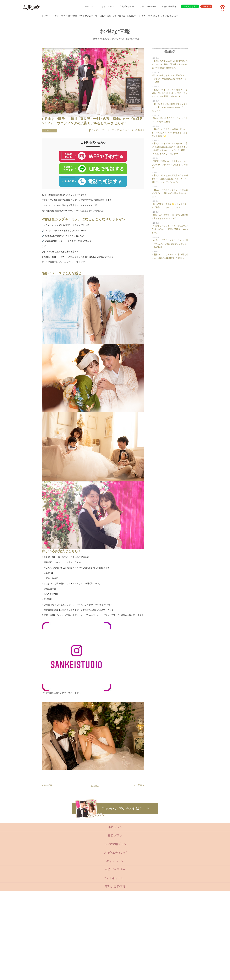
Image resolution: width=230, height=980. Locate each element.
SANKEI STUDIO (113, 976)
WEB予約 (206, 6)
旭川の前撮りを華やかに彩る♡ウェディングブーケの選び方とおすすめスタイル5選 (170, 79)
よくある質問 (96, 940)
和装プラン (115, 836)
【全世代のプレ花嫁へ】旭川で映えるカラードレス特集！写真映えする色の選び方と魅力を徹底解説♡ (170, 64)
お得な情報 (72, 16)
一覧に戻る (94, 786)
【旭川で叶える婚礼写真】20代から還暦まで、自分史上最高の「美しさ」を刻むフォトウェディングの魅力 (170, 179)
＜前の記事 (47, 785)
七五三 (78, 919)
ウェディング (60, 16)
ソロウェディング (115, 853)
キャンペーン (108, 6)
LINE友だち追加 (190, 6)
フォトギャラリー (148, 6)
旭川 (142, 130)
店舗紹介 (94, 937)
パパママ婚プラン (115, 844)
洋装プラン (115, 827)
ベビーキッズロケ (83, 933)
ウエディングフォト (101, 130)
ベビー (78, 915)
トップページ (47, 16)
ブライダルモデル (119, 130)
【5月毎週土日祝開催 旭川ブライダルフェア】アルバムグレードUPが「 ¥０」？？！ (170, 107)
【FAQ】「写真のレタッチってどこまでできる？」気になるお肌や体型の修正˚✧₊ (170, 193)
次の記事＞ (139, 785)
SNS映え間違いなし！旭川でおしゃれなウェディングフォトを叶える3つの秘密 (170, 165)
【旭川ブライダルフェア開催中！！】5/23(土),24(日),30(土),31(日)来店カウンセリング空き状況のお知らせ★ (170, 93)
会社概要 (94, 944)
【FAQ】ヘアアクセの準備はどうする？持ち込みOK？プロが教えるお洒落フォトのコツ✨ (170, 133)
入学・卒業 (80, 922)
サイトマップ (96, 951)
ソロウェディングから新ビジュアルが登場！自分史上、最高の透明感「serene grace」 (170, 229)
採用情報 (94, 947)
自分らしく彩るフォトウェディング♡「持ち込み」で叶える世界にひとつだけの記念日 (170, 244)
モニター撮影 (133, 130)
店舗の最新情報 (169, 6)
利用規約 (94, 955)
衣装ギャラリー (127, 6)
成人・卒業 (80, 926)
